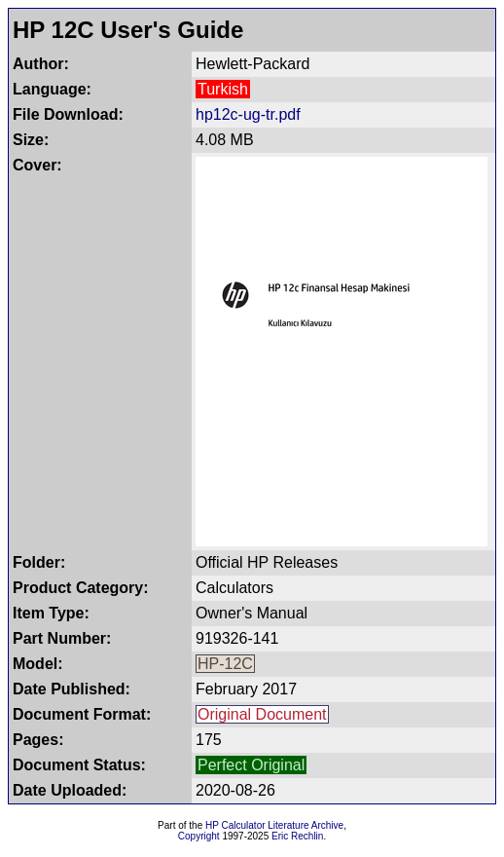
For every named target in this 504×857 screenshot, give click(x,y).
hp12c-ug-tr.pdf (248, 114)
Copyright (199, 836)
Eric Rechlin (297, 836)
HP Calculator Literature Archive (274, 825)
